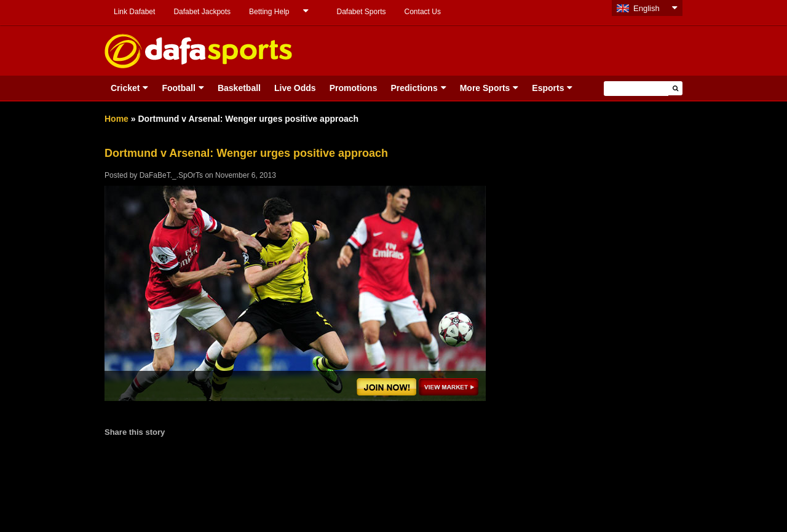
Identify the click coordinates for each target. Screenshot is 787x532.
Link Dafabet (134, 12)
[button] (675, 88)
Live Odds (295, 88)
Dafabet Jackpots (202, 12)
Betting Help (269, 12)
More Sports (485, 88)
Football (178, 88)
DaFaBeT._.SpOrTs (171, 175)
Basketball (239, 88)
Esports (548, 88)
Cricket (125, 88)
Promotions (354, 88)
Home (117, 119)
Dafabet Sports (361, 12)
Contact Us (423, 12)
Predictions (414, 88)
